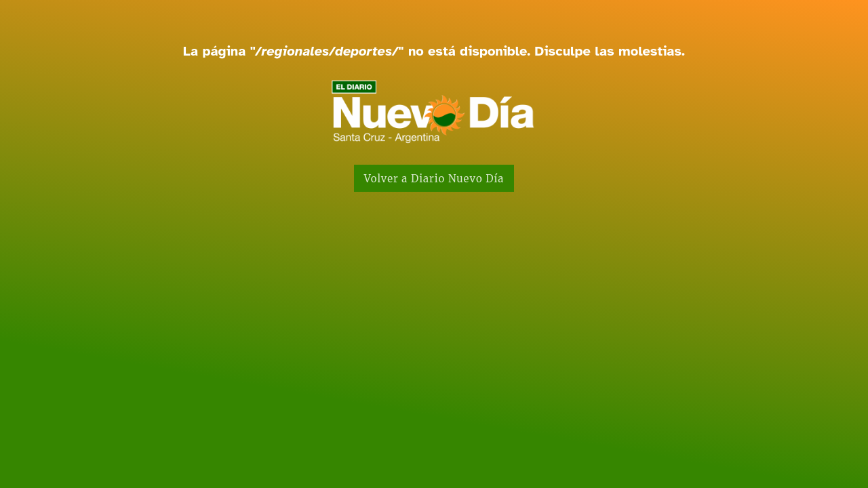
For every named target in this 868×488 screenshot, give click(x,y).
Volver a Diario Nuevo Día (434, 179)
